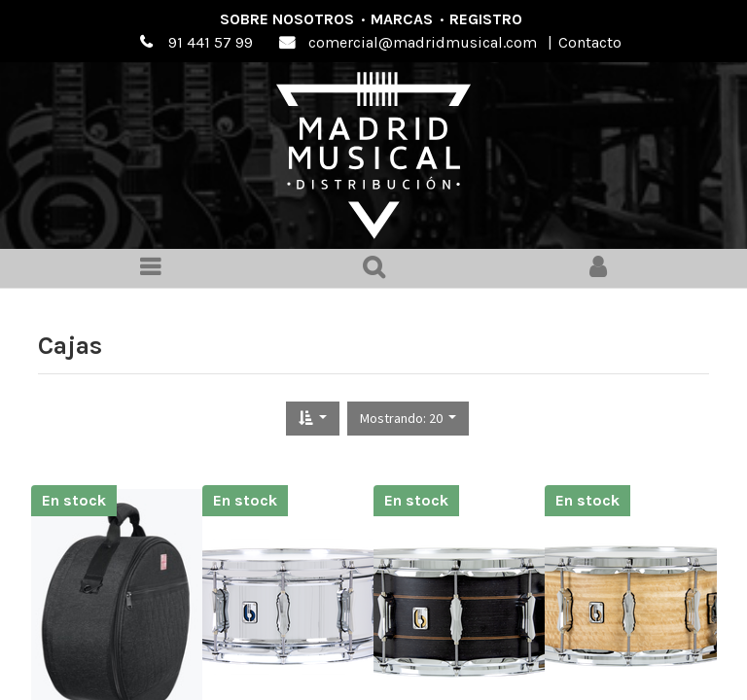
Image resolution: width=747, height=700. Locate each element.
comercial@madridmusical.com (423, 42)
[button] (313, 419)
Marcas (402, 19)
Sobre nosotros (287, 19)
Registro (486, 19)
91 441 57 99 (211, 42)
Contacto (590, 42)
